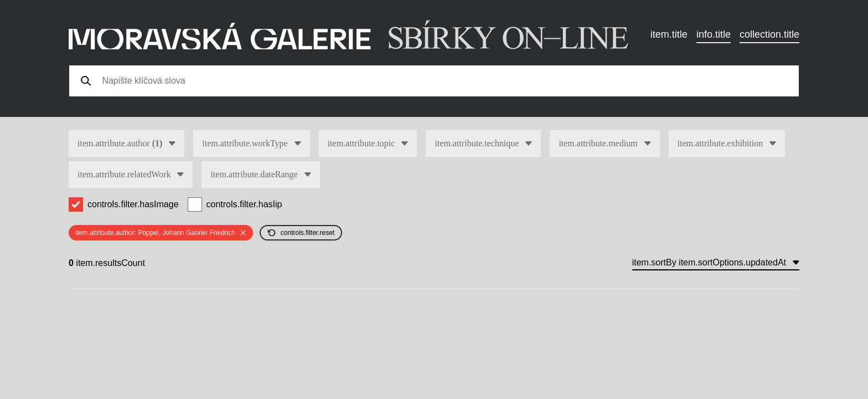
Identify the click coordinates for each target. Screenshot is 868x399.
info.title (714, 34)
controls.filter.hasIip (244, 204)
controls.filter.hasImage (133, 204)
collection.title (769, 34)
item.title (669, 34)
